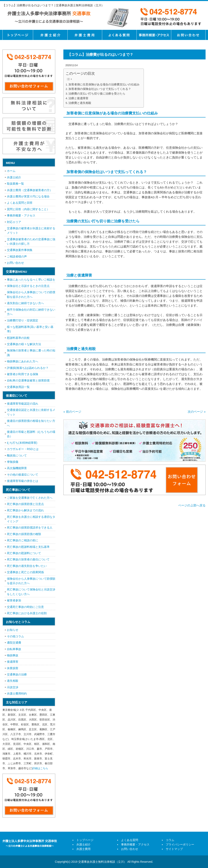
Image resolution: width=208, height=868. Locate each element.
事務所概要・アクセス (154, 35)
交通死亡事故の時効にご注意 (25, 607)
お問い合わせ (15, 263)
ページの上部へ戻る (192, 505)
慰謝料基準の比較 (18, 338)
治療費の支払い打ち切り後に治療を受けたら (97, 94)
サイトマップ (174, 849)
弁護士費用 (85, 35)
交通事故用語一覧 (18, 387)
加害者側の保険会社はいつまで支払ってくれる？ (100, 89)
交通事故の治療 (17, 674)
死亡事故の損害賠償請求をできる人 (30, 528)
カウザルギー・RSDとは (23, 449)
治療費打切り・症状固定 (23, 320)
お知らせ (13, 630)
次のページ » (197, 412)
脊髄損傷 (13, 462)
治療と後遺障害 (78, 98)
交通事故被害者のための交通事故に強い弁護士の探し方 (31, 241)
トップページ (18, 35)
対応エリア (14, 222)
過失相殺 (13, 681)
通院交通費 (14, 643)
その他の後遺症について (23, 475)
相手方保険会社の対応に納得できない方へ (31, 312)
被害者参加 (14, 600)
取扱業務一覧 (15, 184)
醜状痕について (17, 456)
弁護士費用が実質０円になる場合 (28, 196)
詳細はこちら (40, 768)
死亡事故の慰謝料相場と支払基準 (28, 547)
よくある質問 (119, 35)
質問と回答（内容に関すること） (28, 209)
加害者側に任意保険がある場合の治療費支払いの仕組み (104, 85)
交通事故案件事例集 (20, 250)
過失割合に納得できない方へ (25, 303)
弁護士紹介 (50, 35)
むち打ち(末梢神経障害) (22, 443)
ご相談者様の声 (17, 256)
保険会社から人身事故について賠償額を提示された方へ (31, 581)
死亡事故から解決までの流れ (25, 510)
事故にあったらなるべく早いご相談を (31, 280)
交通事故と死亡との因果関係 (25, 572)
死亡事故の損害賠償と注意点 (25, 504)
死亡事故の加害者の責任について (28, 559)
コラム (170, 840)
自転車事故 (14, 649)
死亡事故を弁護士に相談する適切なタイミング (31, 519)
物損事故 (13, 655)
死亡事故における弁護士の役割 (27, 613)
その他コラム (15, 636)
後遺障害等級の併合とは (23, 481)
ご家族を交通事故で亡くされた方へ (30, 498)
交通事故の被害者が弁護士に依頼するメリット (31, 230)
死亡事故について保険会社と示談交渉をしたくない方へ (31, 592)
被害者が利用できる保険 (23, 374)
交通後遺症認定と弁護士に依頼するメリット (31, 412)
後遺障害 (13, 662)
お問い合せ (188, 35)
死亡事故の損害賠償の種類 (24, 534)
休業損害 (13, 668)
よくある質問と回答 (20, 203)
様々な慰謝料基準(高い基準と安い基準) (30, 329)
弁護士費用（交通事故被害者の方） (30, 190)
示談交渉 (13, 687)
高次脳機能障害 (17, 468)
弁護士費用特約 (17, 694)
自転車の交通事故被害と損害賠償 (28, 380)
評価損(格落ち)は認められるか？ (28, 368)
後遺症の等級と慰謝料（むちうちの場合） (31, 434)
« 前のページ (72, 412)
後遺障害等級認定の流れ (23, 404)
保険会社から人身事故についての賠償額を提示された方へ (31, 294)
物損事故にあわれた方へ (23, 361)
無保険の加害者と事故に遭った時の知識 (31, 353)
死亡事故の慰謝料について (24, 553)
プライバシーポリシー (180, 844)
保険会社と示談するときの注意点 (28, 286)
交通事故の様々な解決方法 (24, 344)
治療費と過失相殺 (80, 103)
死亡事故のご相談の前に (23, 540)
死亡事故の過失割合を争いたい (27, 566)
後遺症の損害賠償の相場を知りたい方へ (31, 423)
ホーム (11, 171)
